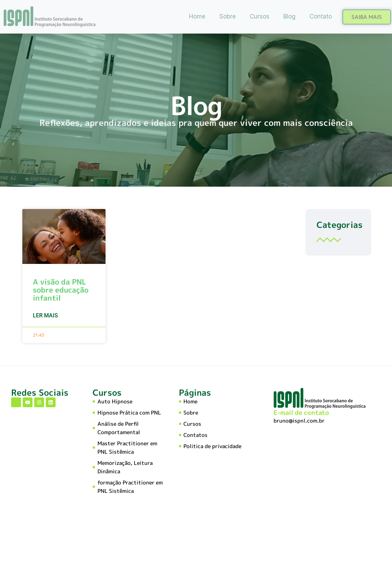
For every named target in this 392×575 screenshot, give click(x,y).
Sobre (228, 16)
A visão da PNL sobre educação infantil (61, 291)
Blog (289, 16)
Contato (321, 16)
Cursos (260, 16)
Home (197, 16)
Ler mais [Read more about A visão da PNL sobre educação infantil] (45, 317)
